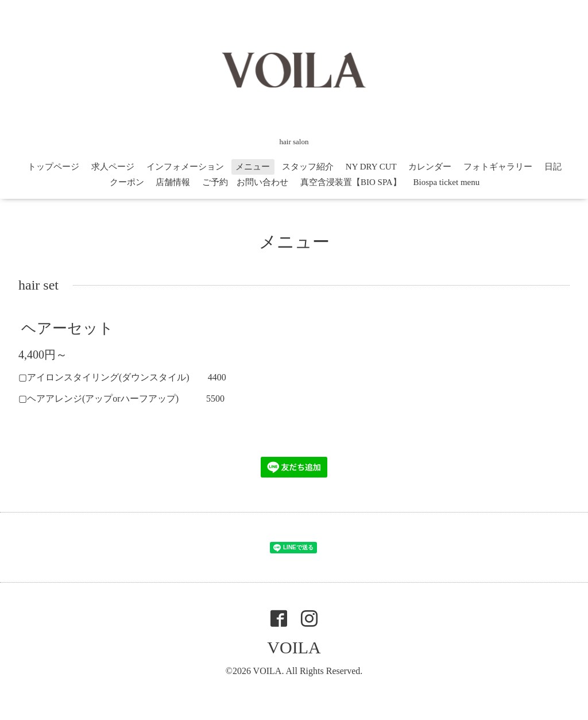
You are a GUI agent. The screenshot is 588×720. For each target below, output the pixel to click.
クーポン (127, 182)
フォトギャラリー (498, 167)
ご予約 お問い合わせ (245, 182)
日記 (553, 167)
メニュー (253, 167)
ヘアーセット (67, 328)
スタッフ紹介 (308, 167)
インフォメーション (185, 167)
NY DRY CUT (371, 167)
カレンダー (430, 167)
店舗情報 (173, 182)
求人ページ (113, 167)
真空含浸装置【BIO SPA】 (351, 182)
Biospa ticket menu (446, 182)
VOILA (294, 647)
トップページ (53, 167)
